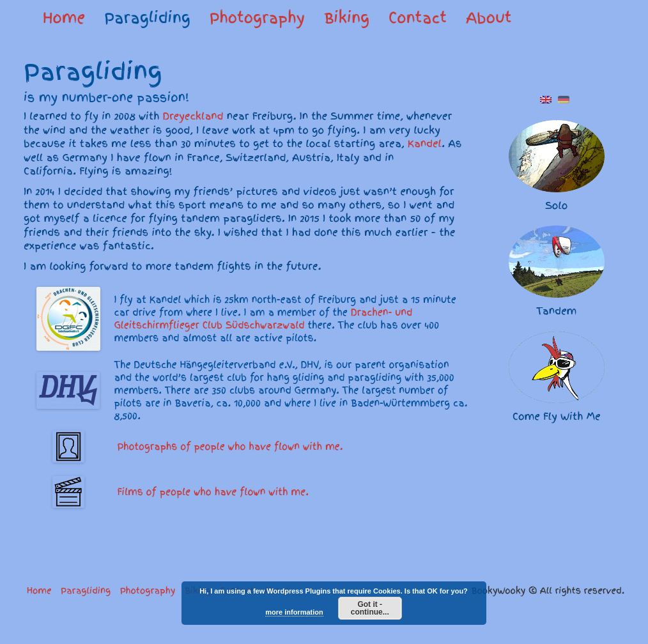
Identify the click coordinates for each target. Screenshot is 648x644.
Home (64, 18)
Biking (347, 18)
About (489, 18)
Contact (418, 18)
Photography (257, 18)
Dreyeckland (193, 116)
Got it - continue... (370, 608)
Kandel (425, 144)
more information (294, 612)
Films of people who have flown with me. (212, 492)
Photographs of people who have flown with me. (229, 447)
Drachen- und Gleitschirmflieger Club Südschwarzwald (264, 319)
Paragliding (147, 18)
